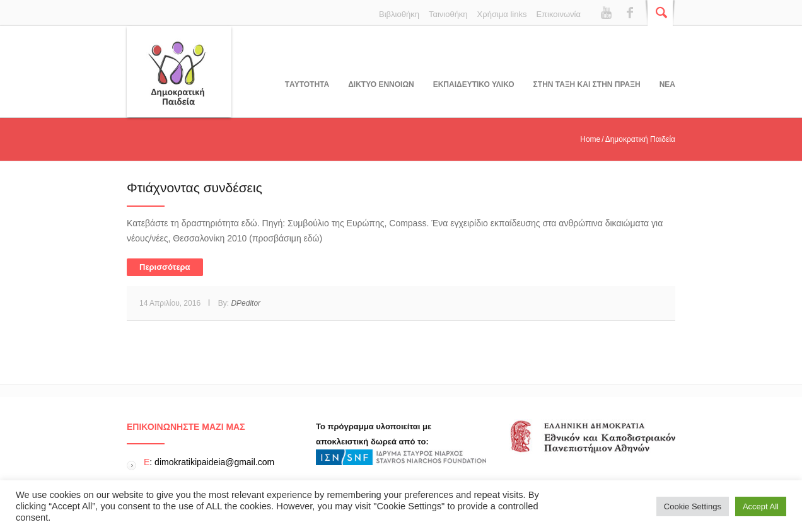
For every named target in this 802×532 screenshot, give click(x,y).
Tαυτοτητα (307, 84)
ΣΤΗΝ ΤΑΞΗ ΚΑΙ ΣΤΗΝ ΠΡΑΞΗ (587, 84)
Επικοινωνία (558, 14)
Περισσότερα (165, 267)
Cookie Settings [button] (693, 506)
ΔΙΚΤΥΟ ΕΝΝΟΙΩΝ (381, 84)
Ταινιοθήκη (448, 14)
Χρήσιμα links (502, 14)
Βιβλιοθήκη (399, 14)
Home (590, 139)
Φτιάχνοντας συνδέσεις (195, 188)
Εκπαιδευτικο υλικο (474, 84)
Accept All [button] (761, 506)
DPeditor (246, 303)
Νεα (667, 84)
